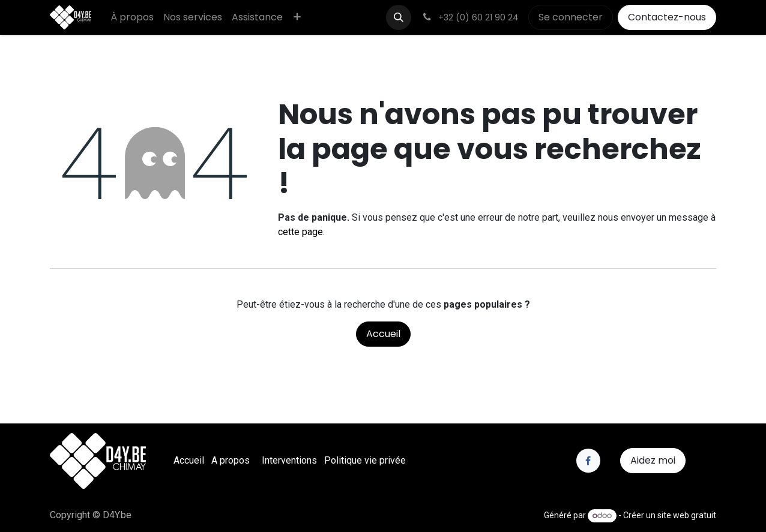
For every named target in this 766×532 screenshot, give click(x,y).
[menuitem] (132, 17)
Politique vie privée (365, 460)
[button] (399, 17)
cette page (300, 232)
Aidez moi (653, 460)
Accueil (383, 334)
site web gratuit (687, 515)
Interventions (289, 460)
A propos (231, 460)
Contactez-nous (667, 17)
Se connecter (571, 17)
